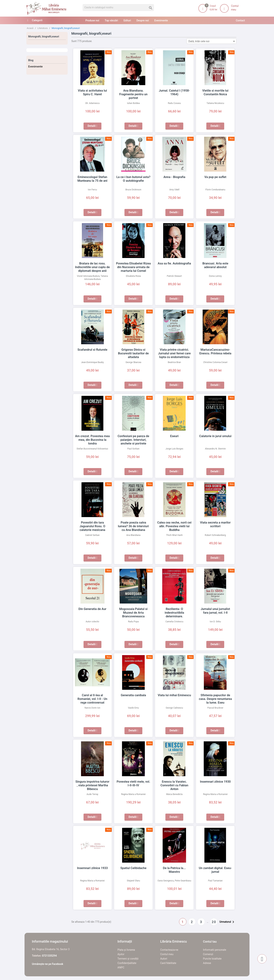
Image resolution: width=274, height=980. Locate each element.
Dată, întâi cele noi (212, 41)
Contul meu (167, 954)
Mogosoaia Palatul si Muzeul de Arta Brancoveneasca (133, 613)
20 (214, 922)
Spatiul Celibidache (133, 868)
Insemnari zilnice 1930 (215, 782)
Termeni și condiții (128, 959)
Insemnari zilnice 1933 (92, 868)
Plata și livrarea (126, 950)
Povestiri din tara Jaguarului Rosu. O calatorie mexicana (92, 526)
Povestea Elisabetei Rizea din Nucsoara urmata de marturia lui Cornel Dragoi (133, 267)
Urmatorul (227, 922)
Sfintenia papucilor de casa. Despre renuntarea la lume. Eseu (215, 699)
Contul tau (210, 942)
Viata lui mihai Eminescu (174, 695)
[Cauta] (118, 8)
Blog (31, 60)
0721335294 (49, 956)
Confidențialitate (127, 963)
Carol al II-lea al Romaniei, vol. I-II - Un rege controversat (92, 699)
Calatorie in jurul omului (215, 436)
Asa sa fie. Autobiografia (174, 264)
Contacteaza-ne (169, 950)
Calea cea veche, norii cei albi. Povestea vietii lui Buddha (174, 526)
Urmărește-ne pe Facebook (48, 964)
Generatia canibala (133, 695)
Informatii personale (215, 950)
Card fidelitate (168, 963)
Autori (164, 959)
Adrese (207, 963)
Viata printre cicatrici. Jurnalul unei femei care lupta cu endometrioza (174, 353)
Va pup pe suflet (215, 177)
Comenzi (208, 954)
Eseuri (174, 436)
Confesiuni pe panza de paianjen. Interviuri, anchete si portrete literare (133, 440)
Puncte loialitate (212, 959)
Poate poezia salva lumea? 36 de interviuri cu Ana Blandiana (133, 526)
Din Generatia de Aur (92, 609)
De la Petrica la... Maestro (174, 868)
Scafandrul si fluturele (92, 350)
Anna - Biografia (174, 177)
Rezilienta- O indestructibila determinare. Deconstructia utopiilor (174, 613)
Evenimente (35, 67)
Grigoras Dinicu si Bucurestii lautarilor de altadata (133, 353)
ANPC (121, 967)
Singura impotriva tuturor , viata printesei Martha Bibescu (92, 785)
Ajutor (121, 954)
